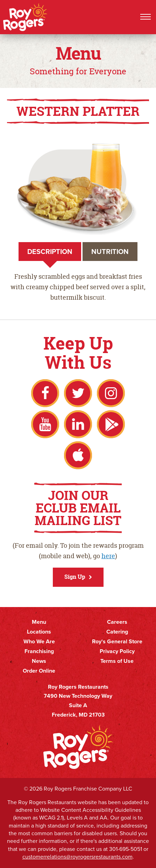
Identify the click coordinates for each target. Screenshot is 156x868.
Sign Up (75, 577)
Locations (39, 632)
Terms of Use (117, 661)
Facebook (45, 393)
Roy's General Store (117, 642)
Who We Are (39, 642)
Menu (39, 622)
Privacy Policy (117, 651)
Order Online (39, 671)
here (108, 556)
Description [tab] (50, 252)
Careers (117, 622)
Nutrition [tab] (110, 252)
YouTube (45, 424)
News (39, 661)
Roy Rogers (26, 17)
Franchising (39, 651)
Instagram (111, 393)
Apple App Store (78, 455)
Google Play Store (111, 424)
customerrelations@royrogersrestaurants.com (77, 857)
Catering (117, 632)
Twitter (78, 393)
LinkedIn (78, 424)
